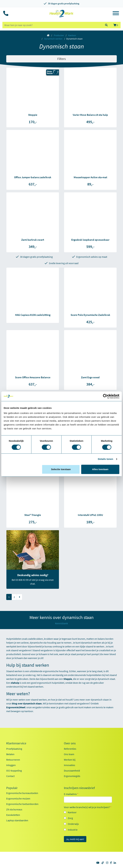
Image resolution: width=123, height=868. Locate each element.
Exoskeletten (13, 815)
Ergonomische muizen (18, 798)
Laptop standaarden (17, 820)
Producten (59, 35)
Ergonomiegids (72, 776)
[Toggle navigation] (116, 14)
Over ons (70, 743)
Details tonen (105, 459)
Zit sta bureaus (14, 809)
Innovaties (70, 765)
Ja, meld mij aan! (75, 839)
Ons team (69, 754)
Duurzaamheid (72, 771)
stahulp (15, 683)
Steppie (68, 679)
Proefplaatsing (14, 749)
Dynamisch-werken (53, 39)
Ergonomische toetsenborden (22, 804)
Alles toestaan (100, 469)
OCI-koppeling (14, 771)
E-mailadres (71, 794)
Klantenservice (16, 743)
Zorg (70, 818)
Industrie (73, 830)
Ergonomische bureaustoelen (22, 793)
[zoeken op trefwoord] (52, 25)
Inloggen (11, 765)
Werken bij (70, 760)
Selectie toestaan (61, 469)
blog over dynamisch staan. (27, 703)
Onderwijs (73, 824)
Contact (10, 776)
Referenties (70, 749)
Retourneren (13, 760)
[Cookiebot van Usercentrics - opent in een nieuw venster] (105, 396)
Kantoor (72, 35)
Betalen (10, 754)
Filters (61, 59)
